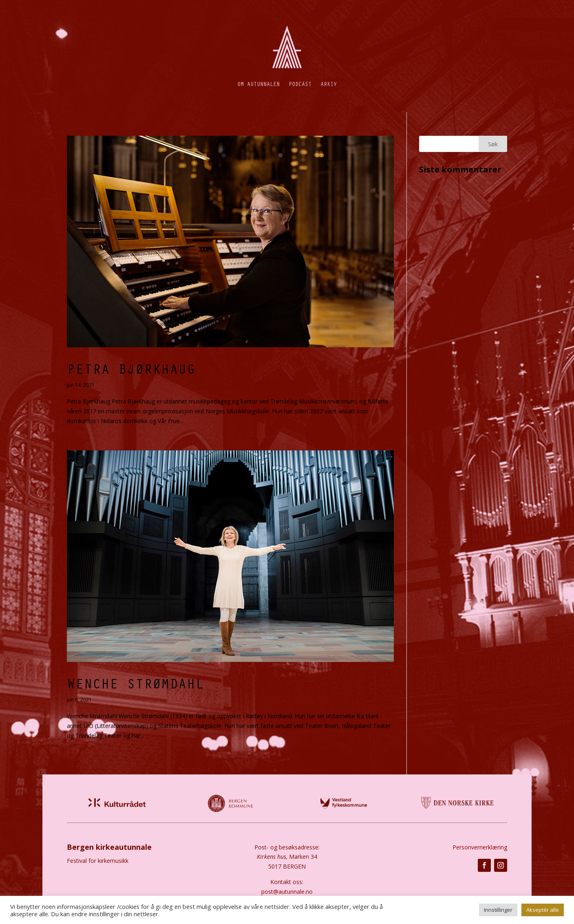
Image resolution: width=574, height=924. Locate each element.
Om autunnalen (258, 84)
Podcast (300, 84)
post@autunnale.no (287, 892)
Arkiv (329, 84)
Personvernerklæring (480, 847)
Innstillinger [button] (498, 910)
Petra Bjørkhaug (131, 368)
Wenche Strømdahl (135, 683)
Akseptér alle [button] (543, 910)
